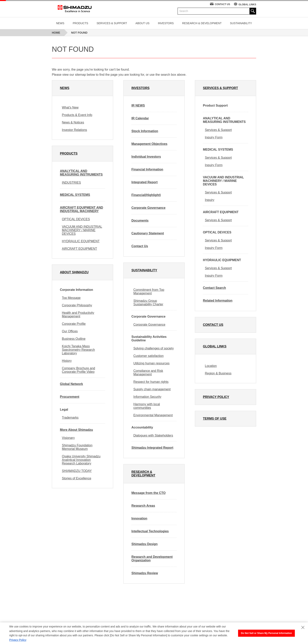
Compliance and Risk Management (148, 373)
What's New (70, 107)
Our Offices (70, 331)
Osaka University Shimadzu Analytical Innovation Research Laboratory (81, 460)
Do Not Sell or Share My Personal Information (266, 633)
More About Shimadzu (76, 430)
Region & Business (218, 373)
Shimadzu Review (145, 573)
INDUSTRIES (71, 183)
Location (211, 366)
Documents (140, 221)
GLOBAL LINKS (247, 5)
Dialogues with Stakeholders (153, 435)
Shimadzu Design (144, 544)
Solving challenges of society (154, 348)
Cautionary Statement (148, 233)
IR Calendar (140, 118)
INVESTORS (166, 23)
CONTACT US (222, 4)
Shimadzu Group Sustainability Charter (148, 303)
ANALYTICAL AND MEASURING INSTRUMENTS (81, 173)
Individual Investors (146, 157)
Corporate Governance (148, 208)
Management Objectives (149, 144)
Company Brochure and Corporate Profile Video (78, 370)
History (67, 361)
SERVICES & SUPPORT (112, 23)
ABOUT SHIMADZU (74, 272)
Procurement (70, 397)
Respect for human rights (151, 382)
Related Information (218, 301)
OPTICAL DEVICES (76, 219)
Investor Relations (74, 130)
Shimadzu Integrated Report (152, 448)
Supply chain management (152, 389)
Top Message (71, 298)
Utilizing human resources (151, 363)
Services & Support (218, 130)
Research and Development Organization (152, 559)
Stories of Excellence (77, 478)
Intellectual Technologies (150, 531)
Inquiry (210, 200)
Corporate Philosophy (77, 305)
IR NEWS (138, 105)
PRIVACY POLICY (216, 397)
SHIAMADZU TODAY (77, 471)
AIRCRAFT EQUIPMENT (79, 249)
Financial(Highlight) (146, 195)
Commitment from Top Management (149, 292)
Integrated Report (144, 182)
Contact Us (140, 246)
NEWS (60, 23)
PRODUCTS (80, 23)
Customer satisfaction (148, 356)
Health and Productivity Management (78, 315)
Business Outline (74, 339)
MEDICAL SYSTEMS (75, 195)
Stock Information (145, 131)
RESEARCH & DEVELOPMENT (202, 23)
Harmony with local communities (147, 406)
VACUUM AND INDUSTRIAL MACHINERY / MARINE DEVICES (82, 230)
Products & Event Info (77, 115)
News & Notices (73, 122)
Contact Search (214, 288)
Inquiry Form (214, 137)
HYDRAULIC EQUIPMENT (81, 241)
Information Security (147, 397)
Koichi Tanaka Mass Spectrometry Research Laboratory (78, 350)
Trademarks (70, 418)
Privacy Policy (18, 640)
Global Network (71, 384)
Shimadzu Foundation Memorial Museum (77, 447)
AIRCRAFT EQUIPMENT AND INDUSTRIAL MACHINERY (82, 209)
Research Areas (143, 506)
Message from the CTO (148, 493)
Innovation (139, 518)
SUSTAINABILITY (241, 23)
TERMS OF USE (215, 419)
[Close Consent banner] (303, 627)
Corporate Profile (74, 324)
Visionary (68, 438)
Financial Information (147, 169)
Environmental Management (153, 415)
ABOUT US (143, 23)
